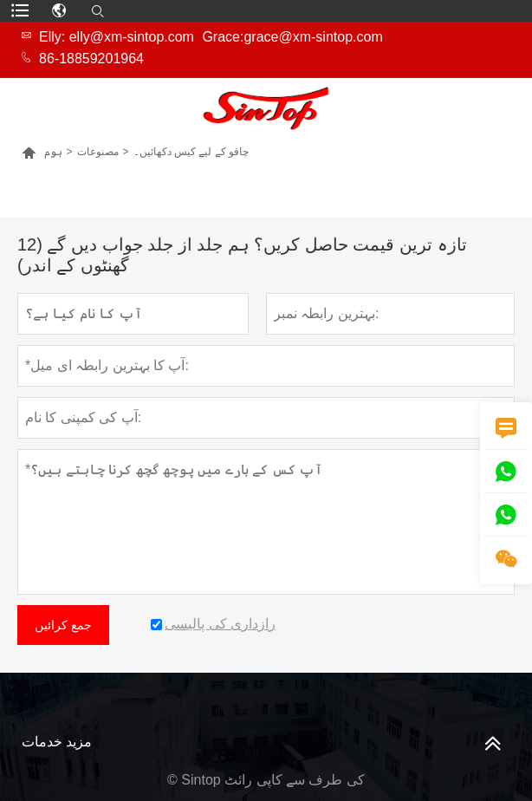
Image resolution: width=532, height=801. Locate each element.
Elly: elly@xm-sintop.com (117, 37)
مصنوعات (98, 152)
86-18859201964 (91, 59)
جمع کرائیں (63, 625)
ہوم (53, 152)
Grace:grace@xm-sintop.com (292, 37)
